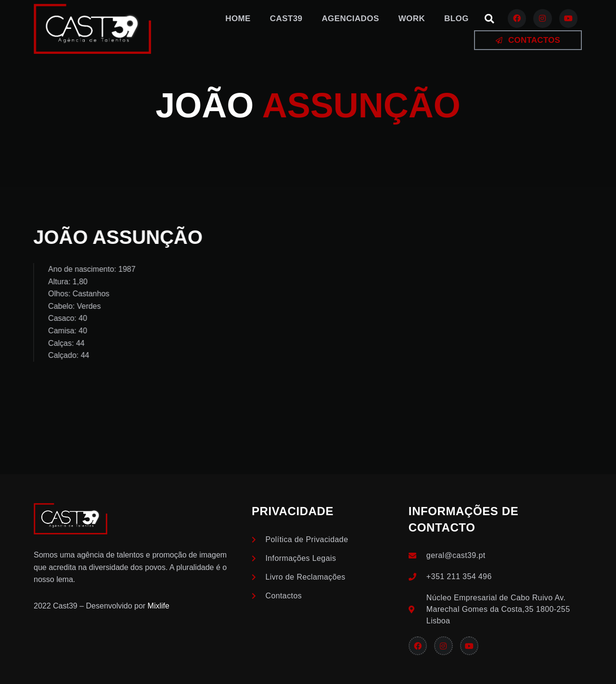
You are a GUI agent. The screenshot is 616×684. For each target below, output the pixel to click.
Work (412, 19)
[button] (489, 19)
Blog (456, 19)
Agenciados (350, 19)
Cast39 (286, 19)
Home (238, 19)
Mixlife (159, 606)
